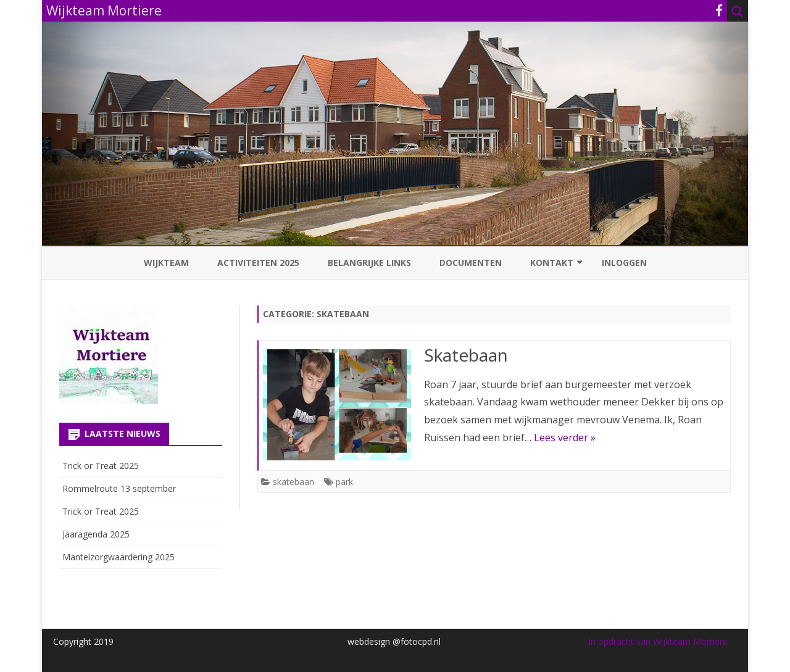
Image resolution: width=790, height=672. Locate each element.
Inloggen (624, 263)
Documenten (471, 263)
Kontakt (552, 263)
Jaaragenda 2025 (96, 534)
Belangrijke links (369, 263)
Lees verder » (565, 438)
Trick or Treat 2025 (101, 466)
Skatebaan (466, 355)
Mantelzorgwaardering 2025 (118, 557)
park (344, 482)
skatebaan (293, 482)
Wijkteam (166, 263)
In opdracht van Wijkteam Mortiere (658, 641)
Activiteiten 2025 (258, 263)
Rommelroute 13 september (119, 488)
